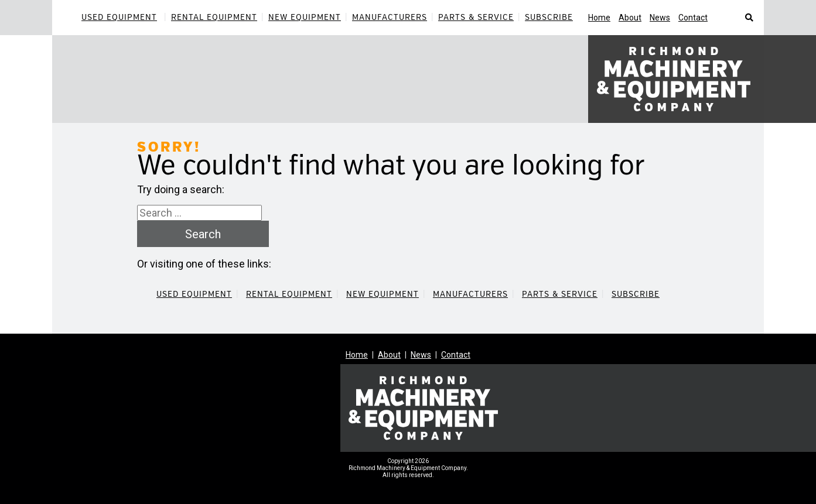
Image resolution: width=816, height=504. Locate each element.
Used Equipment (119, 17)
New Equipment (305, 17)
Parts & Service (476, 17)
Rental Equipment (214, 17)
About (630, 18)
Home (599, 18)
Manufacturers (390, 17)
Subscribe (549, 17)
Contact (693, 18)
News (660, 18)
